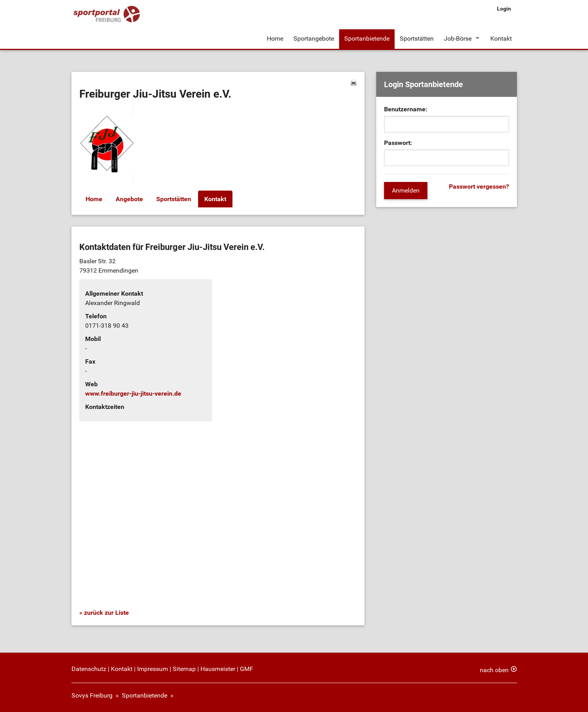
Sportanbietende (367, 38)
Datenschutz (89, 669)
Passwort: (398, 143)
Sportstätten (417, 38)
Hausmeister (218, 669)
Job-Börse (458, 38)
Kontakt (501, 38)
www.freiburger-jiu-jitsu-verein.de (133, 393)
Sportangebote (314, 38)
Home (275, 38)
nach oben (494, 670)
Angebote (129, 199)
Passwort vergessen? (479, 186)
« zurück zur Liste (104, 613)
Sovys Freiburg (92, 695)
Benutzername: (406, 109)
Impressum (153, 669)
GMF (247, 669)
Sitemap (184, 669)
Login (504, 9)
